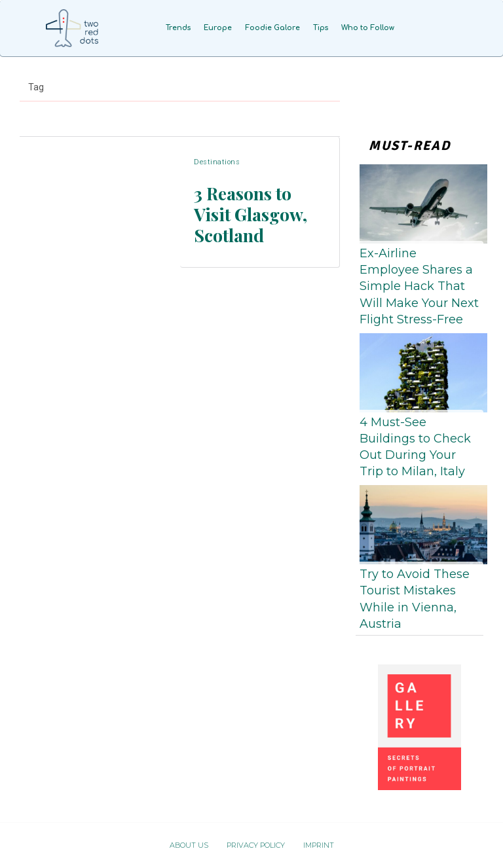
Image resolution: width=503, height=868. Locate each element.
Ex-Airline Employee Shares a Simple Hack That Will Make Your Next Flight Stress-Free (419, 286)
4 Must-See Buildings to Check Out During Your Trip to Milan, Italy (415, 447)
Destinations (217, 176)
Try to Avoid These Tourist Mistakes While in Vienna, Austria (415, 599)
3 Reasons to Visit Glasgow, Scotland (255, 213)
